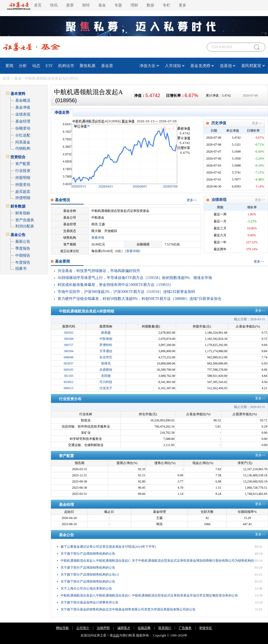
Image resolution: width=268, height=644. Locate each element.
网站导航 (62, 628)
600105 (69, 370)
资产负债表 (25, 220)
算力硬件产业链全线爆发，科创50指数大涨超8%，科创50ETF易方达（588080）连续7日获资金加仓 (139, 299)
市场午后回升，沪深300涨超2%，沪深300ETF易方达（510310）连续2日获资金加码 (126, 292)
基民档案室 (251, 66)
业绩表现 (23, 114)
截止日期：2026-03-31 (250, 319)
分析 (23, 66)
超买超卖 (23, 192)
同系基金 (23, 142)
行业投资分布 (70, 399)
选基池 (226, 66)
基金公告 (66, 535)
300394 (69, 351)
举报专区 (206, 628)
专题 (118, 5)
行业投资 (23, 171)
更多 (183, 5)
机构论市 (66, 66)
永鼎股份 (106, 370)
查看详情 (98, 238)
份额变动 (23, 128)
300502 (69, 333)
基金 (102, 5)
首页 (38, 5)
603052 (69, 382)
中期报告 (23, 255)
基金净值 (23, 107)
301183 (69, 376)
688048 (69, 357)
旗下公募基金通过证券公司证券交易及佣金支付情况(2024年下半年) (108, 547)
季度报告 (23, 249)
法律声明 (103, 628)
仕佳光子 (106, 388)
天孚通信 (106, 351)
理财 (134, 5)
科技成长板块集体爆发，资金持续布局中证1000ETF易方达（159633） (115, 285)
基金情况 (62, 200)
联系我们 (165, 628)
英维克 (106, 363)
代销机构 (23, 148)
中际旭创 (106, 339)
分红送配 (23, 135)
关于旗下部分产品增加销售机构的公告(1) (90, 575)
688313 (69, 388)
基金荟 (107, 66)
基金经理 (23, 121)
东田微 (106, 376)
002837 (69, 363)
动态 (36, 66)
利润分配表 (25, 226)
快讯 (54, 5)
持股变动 (23, 185)
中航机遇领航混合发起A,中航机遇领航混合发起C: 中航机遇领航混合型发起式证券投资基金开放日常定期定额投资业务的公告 (149, 595)
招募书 (21, 269)
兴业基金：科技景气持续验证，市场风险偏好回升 (99, 271)
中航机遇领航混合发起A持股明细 (87, 311)
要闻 (9, 66)
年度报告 (23, 262)
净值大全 (147, 66)
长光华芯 (106, 357)
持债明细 (23, 198)
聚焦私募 (88, 66)
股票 (70, 5)
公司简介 (83, 628)
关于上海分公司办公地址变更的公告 (86, 588)
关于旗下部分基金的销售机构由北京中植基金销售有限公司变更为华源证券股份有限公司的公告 (128, 609)
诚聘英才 (124, 628)
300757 (69, 345)
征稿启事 (144, 628)
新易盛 (106, 333)
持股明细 (23, 178)
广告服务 (185, 628)
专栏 (166, 5)
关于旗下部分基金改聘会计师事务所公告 (90, 602)
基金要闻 (62, 261)
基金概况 (23, 100)
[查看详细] (133, 251)
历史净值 (219, 123)
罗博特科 (106, 345)
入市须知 (173, 66)
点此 (116, 635)
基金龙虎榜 (200, 66)
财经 (86, 5)
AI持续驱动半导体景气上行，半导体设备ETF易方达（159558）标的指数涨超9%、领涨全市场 (135, 278)
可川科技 (106, 382)
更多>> (257, 123)
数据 (150, 5)
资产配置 (23, 164)
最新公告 (23, 242)
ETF (49, 66)
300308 (69, 339)
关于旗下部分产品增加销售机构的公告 (88, 554)
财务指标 (23, 213)
